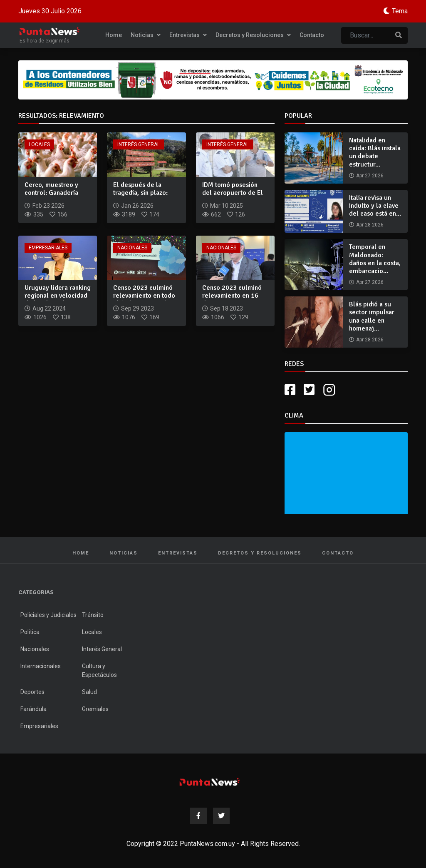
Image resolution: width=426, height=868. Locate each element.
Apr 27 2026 (370, 176)
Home (114, 35)
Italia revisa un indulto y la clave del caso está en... (375, 206)
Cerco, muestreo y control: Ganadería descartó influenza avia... (51, 197)
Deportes (32, 692)
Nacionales (132, 248)
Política (30, 632)
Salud (89, 692)
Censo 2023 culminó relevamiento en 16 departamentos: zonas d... (234, 300)
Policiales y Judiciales (48, 615)
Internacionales (41, 666)
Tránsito (93, 615)
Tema (400, 11)
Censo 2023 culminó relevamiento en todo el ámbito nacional (144, 296)
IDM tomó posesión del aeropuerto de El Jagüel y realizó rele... (235, 193)
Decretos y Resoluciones (253, 35)
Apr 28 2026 (370, 225)
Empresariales (48, 248)
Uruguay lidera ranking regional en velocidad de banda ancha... (58, 296)
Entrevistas (188, 35)
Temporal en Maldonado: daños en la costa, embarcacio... (375, 259)
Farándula (33, 709)
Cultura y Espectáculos (99, 670)
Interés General (139, 144)
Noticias (146, 35)
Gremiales (95, 709)
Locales (39, 144)
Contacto (312, 35)
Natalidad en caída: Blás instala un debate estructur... (375, 152)
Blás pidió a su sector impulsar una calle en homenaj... (372, 316)
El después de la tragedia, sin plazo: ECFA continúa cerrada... (140, 197)
